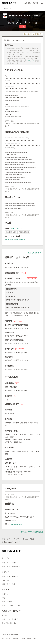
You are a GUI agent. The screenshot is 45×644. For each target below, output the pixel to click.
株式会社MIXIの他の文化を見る (16, 240)
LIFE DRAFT (7, 580)
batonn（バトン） (33, 638)
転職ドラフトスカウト (10, 563)
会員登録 (27, 3)
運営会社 (5, 615)
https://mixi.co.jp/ (16, 524)
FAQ (3, 598)
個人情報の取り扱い (9, 623)
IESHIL (23, 638)
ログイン (36, 3)
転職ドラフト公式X (9, 584)
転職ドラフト (7, 539)
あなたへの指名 (29, 539)
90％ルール (31, 61)
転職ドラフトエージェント (12, 567)
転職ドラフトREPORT (10, 576)
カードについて (17, 229)
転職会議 (15, 638)
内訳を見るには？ (35, 253)
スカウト (17, 539)
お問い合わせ (7, 602)
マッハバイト (6, 638)
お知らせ (5, 594)
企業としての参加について (12, 606)
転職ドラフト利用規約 (10, 619)
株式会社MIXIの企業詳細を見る (33, 34)
